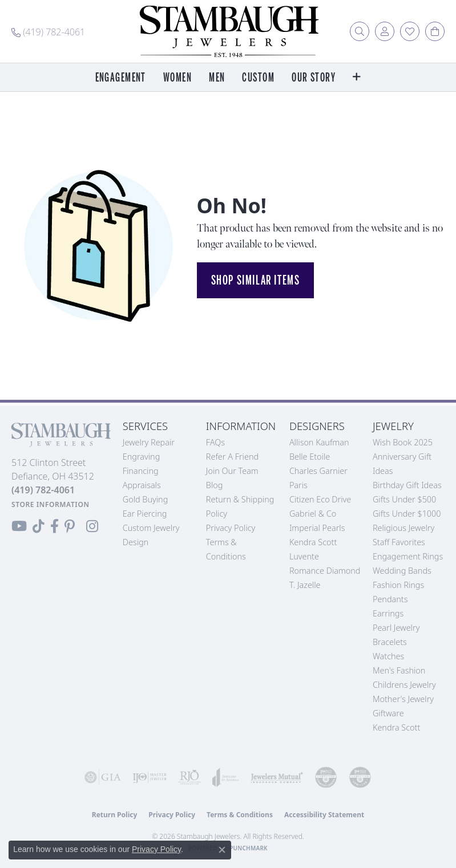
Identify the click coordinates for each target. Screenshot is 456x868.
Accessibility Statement (324, 815)
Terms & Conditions (240, 815)
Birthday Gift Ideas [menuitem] (407, 485)
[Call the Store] (43, 490)
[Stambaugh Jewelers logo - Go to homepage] (228, 31)
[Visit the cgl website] (360, 777)
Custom (258, 78)
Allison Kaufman (319, 442)
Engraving (142, 457)
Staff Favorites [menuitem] (399, 542)
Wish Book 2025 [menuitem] (403, 442)
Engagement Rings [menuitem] (408, 556)
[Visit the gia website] (103, 777)
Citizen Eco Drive (320, 499)
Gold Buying (146, 499)
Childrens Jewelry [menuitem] (404, 685)
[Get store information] (51, 504)
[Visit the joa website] (226, 777)
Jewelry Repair (149, 442)
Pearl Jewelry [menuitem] (396, 628)
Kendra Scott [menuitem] (396, 727)
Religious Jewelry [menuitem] (403, 528)
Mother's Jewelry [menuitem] (403, 699)
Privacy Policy (231, 528)
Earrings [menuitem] (388, 613)
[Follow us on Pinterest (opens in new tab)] (70, 526)
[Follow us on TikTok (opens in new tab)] (39, 526)
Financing (141, 471)
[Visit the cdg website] (326, 777)
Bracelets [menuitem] (390, 642)
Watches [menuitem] (388, 656)
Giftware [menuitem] (388, 713)
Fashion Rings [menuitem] (398, 585)
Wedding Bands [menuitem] (402, 571)
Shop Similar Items (256, 280)
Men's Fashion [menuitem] (399, 670)
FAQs (215, 442)
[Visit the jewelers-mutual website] (277, 777)
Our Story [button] (314, 78)
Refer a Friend (232, 457)
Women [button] (177, 78)
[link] (48, 31)
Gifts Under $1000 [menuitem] (407, 514)
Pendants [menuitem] (390, 599)
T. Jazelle (305, 585)
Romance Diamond (325, 571)
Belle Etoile (310, 457)
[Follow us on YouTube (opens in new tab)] (19, 526)
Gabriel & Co (313, 514)
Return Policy (115, 815)
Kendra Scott (313, 542)
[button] (360, 31)
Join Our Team (232, 471)
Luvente (304, 556)
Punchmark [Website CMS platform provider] (249, 848)
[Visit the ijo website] (150, 777)
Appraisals (142, 485)
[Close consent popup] (222, 850)
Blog (215, 485)
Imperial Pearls (317, 528)
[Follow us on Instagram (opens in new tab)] (92, 526)
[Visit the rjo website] (189, 777)
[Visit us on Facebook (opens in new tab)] (55, 526)
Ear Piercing (145, 514)
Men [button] (217, 78)
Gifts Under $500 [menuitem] (404, 499)
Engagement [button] (121, 78)
